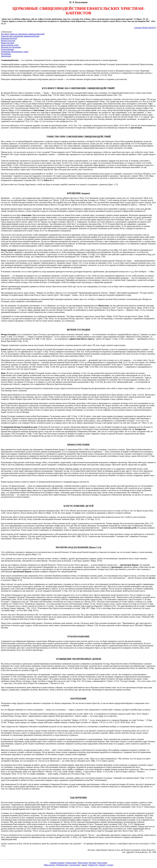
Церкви (102, 865)
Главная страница (57, 863)
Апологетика (75, 865)
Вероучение (83, 863)
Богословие (102, 863)
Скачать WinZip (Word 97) (145, 28)
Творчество (93, 865)
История (93, 863)
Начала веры (71, 863)
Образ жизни (49, 865)
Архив (84, 865)
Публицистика (62, 865)
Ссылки (110, 865)
